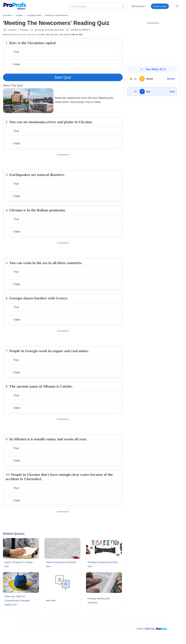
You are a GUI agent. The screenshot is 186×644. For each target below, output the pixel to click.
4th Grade (39, 30)
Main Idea (51, 601)
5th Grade (49, 30)
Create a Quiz (160, 6)
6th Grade (59, 30)
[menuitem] (139, 7)
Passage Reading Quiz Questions (99, 601)
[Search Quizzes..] (98, 6)
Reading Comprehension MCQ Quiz (103, 564)
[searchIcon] (123, 6)
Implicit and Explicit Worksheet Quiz (61, 564)
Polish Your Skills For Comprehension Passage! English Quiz (17, 601)
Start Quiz (63, 77)
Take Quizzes (139, 6)
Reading (24, 30)
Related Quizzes (14, 534)
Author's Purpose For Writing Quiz (19, 564)
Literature (12, 30)
